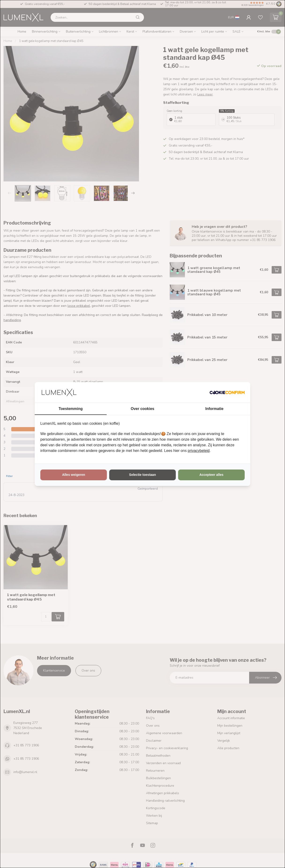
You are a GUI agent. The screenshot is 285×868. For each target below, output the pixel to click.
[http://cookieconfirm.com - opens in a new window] (227, 392)
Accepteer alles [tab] (212, 475)
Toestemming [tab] (71, 409)
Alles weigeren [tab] (74, 475)
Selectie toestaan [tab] (142, 475)
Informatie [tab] (214, 409)
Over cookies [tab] (143, 409)
